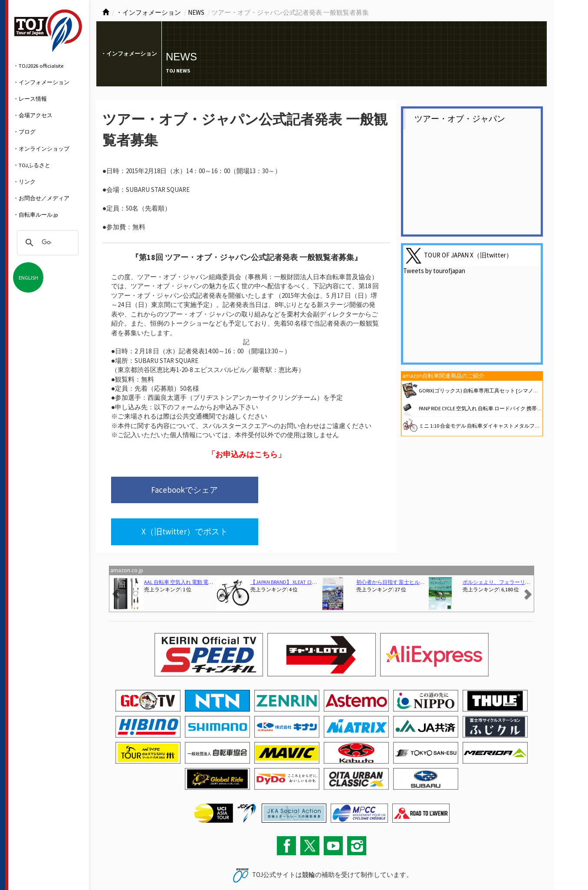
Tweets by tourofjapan (434, 271)
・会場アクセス (33, 115)
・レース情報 (30, 99)
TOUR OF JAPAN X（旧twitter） (468, 255)
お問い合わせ (113, 866)
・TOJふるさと (32, 165)
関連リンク (174, 866)
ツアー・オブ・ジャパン (460, 119)
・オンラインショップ (41, 148)
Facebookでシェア (169, 491)
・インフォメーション (41, 82)
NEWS (196, 12)
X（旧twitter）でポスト (302, 491)
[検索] (46, 243)
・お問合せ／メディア (41, 198)
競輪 (309, 835)
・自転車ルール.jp (36, 214)
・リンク (24, 181)
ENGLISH (28, 277)
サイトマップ (145, 866)
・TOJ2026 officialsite (38, 66)
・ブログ (24, 132)
